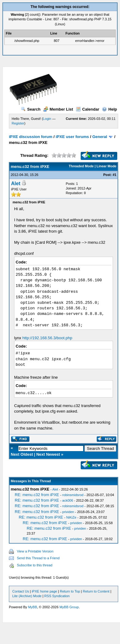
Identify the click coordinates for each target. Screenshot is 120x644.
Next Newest (48, 454)
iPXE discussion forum (31, 137)
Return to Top (70, 591)
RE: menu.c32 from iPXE (37, 495)
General (100, 137)
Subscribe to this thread (35, 565)
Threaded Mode (81, 166)
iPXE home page (44, 591)
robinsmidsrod (73, 495)
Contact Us (21, 591)
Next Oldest (22, 454)
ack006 (68, 500)
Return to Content (96, 591)
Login (47, 119)
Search (31, 109)
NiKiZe (71, 517)
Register (18, 123)
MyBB (32, 607)
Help (109, 109)
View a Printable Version (35, 551)
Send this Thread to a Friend (38, 558)
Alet (16, 183)
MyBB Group (69, 607)
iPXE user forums (72, 137)
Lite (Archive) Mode (27, 596)
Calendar (88, 109)
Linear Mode (106, 166)
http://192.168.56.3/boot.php (47, 338)
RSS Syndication (57, 596)
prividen (68, 512)
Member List (58, 109)
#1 (114, 175)
